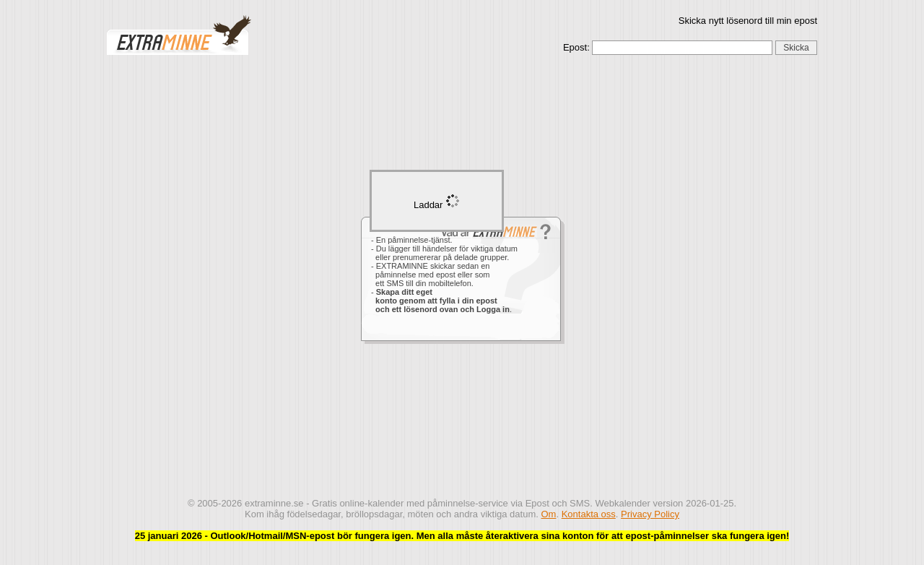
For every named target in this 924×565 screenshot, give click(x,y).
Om (548, 514)
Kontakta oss (589, 514)
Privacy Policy (650, 514)
